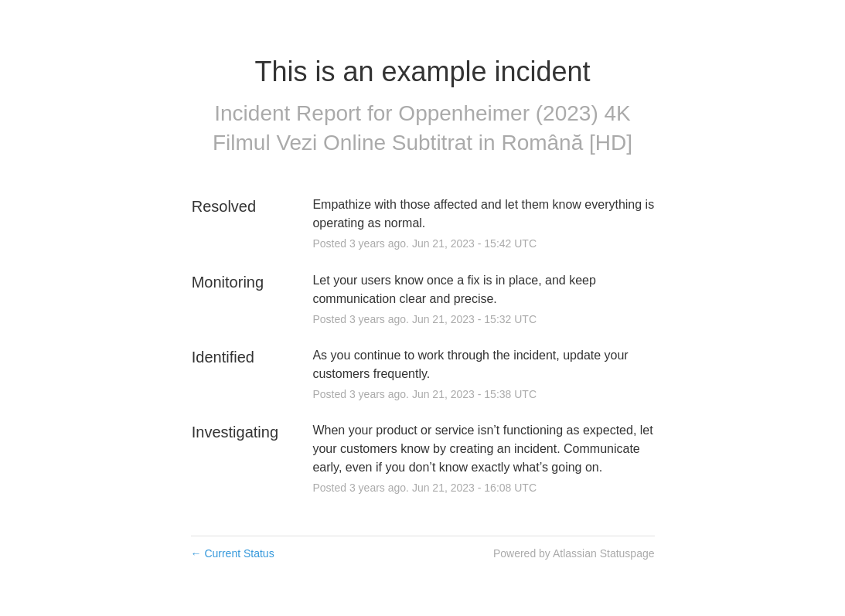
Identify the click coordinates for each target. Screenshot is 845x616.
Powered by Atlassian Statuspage (574, 553)
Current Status (233, 553)
